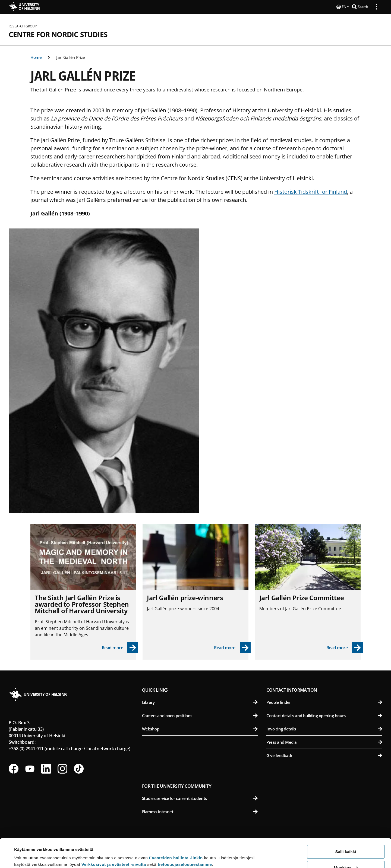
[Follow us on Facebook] (14, 768)
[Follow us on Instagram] (62, 768)
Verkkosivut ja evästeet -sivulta (114, 836)
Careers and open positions (200, 715)
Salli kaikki (346, 823)
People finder (324, 702)
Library (200, 702)
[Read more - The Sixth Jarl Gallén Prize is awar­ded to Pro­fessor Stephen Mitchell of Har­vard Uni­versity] (120, 647)
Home (36, 57)
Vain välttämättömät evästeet (346, 855)
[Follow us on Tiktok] (79, 768)
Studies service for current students (200, 798)
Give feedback (324, 755)
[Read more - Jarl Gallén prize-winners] (232, 647)
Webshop (200, 728)
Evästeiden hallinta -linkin (176, 829)
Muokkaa (346, 839)
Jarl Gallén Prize (71, 57)
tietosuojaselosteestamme (185, 836)
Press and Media (324, 742)
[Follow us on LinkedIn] (46, 768)
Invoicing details (324, 728)
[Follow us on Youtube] (30, 768)
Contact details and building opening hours (324, 715)
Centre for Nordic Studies (58, 34)
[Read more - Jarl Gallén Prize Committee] (345, 647)
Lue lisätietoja (28, 850)
